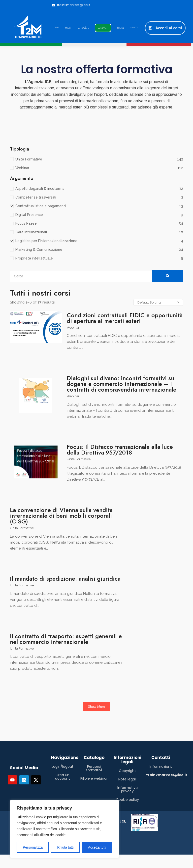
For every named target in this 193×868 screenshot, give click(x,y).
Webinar (73, 328)
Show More (96, 707)
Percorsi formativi (94, 768)
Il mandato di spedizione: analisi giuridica (65, 579)
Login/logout (63, 766)
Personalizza (33, 847)
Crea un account (63, 777)
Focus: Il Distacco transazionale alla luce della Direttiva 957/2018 (120, 450)
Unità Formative (79, 459)
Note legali (127, 779)
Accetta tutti (97, 847)
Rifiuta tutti (65, 847)
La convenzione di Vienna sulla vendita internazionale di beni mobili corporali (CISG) (61, 516)
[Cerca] (81, 276)
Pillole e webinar (94, 778)
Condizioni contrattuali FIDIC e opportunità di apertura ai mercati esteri (125, 318)
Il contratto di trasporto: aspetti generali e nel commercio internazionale (66, 639)
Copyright (127, 771)
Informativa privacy (128, 789)
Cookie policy (127, 800)
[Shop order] (158, 302)
